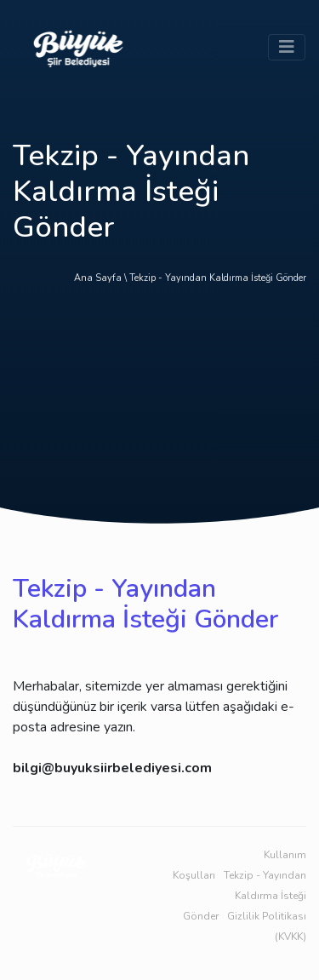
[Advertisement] (159, 411)
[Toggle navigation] (287, 47)
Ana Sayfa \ (102, 278)
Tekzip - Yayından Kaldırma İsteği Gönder (218, 278)
